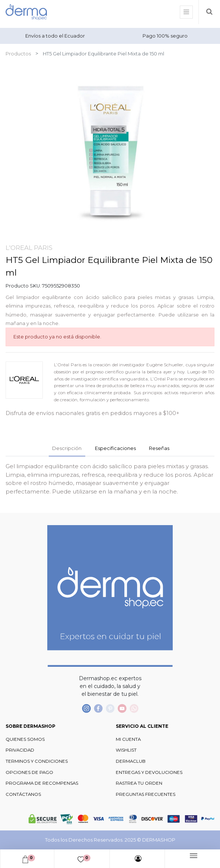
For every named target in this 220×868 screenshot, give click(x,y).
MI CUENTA (128, 739)
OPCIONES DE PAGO (29, 772)
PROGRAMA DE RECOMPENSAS (42, 783)
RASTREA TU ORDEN (139, 783)
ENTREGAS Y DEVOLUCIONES (149, 772)
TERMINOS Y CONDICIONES (37, 761)
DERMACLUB (131, 761)
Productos (18, 54)
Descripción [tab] (67, 448)
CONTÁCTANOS (23, 794)
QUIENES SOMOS (25, 739)
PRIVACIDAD (20, 750)
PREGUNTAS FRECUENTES (146, 794)
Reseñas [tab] (159, 448)
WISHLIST (126, 750)
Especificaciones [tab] (115, 448)
